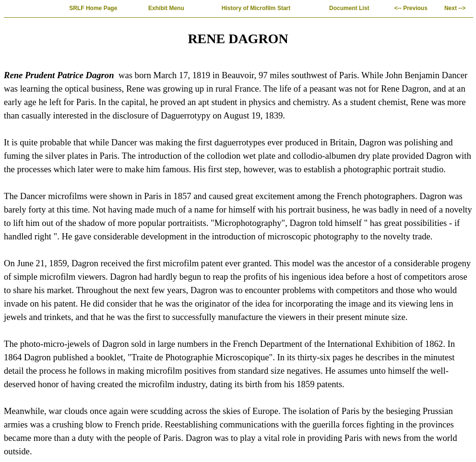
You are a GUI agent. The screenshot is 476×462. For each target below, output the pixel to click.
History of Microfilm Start (256, 8)
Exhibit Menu (166, 8)
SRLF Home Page (93, 8)
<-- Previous (411, 8)
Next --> (455, 8)
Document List (349, 8)
